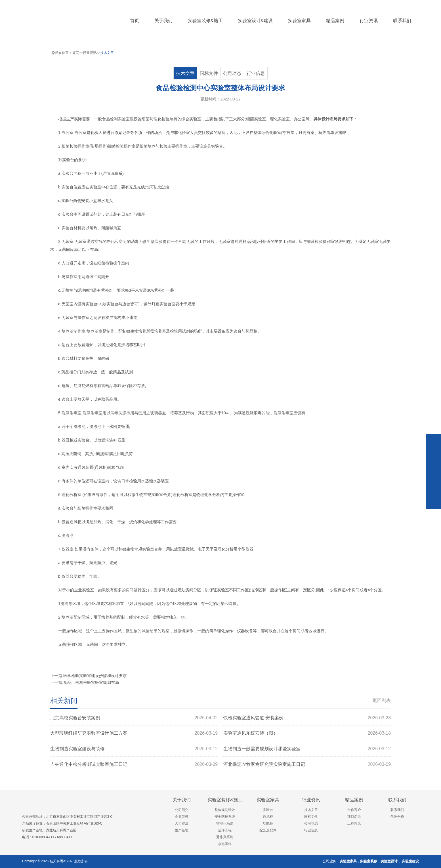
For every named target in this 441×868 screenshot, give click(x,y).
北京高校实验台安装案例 (134, 718)
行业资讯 (90, 53)
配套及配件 (268, 831)
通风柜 (100, 467)
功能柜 (268, 824)
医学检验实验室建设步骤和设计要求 (95, 676)
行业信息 (256, 73)
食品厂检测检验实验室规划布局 (91, 682)
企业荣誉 (182, 817)
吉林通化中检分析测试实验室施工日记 (134, 765)
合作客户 (354, 810)
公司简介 (182, 810)
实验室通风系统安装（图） (307, 734)
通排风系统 (225, 837)
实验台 (217, 146)
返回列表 (382, 700)
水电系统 (225, 844)
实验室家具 (268, 800)
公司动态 (232, 73)
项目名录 (354, 817)
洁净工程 (225, 831)
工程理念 (354, 824)
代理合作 (397, 817)
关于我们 (182, 800)
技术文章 (107, 53)
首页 (135, 21)
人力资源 (182, 824)
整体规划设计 (225, 810)
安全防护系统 (225, 817)
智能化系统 (225, 824)
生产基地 (182, 831)
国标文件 (209, 73)
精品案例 (354, 800)
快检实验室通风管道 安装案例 (307, 718)
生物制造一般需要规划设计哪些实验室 (307, 749)
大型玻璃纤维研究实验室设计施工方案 (134, 734)
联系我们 (397, 800)
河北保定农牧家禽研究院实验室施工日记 (307, 765)
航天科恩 (56, 861)
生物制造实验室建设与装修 (134, 749)
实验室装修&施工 (225, 800)
